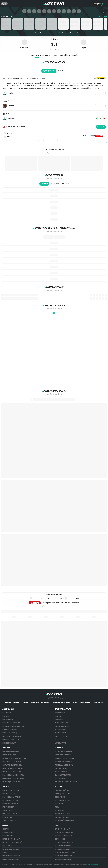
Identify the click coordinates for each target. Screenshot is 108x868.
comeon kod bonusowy (63, 859)
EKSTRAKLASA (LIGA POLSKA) (11, 723)
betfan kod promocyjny (64, 846)
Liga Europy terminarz (63, 755)
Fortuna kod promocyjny (64, 832)
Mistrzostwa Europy (63, 817)
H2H (42, 55)
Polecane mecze (61, 810)
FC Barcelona (60, 713)
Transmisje (64, 55)
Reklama (26, 703)
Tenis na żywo (60, 797)
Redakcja (17, 703)
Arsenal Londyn (61, 730)
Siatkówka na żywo (62, 790)
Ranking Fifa (60, 804)
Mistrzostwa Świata (9, 743)
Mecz (32, 55)
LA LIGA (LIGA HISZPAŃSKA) (11, 730)
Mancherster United (62, 723)
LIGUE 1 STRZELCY (8, 817)
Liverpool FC (60, 720)
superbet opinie (8, 836)
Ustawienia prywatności (62, 703)
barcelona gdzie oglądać (11, 752)
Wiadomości (74, 55)
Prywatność (46, 703)
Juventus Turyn (61, 743)
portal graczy (98, 703)
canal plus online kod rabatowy (14, 768)
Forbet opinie (7, 846)
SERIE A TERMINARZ (61, 772)
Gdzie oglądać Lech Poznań (12, 782)
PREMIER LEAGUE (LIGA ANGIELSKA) (13, 726)
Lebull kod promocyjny (64, 856)
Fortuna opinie (8, 832)
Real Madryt (60, 716)
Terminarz (55, 55)
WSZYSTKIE (103, 16)
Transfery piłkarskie (63, 814)
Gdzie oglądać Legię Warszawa (13, 778)
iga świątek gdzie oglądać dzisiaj (14, 758)
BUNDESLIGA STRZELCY (10, 814)
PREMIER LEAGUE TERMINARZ (64, 765)
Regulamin (35, 703)
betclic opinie (60, 839)
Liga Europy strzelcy (10, 794)
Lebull (5, 852)
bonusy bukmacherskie (11, 859)
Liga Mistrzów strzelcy (11, 790)
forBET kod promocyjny (11, 839)
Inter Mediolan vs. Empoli (66, 33)
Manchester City (61, 736)
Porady (58, 807)
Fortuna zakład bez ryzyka (65, 852)
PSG (56, 740)
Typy (37, 55)
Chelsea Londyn (61, 733)
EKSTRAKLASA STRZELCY (10, 800)
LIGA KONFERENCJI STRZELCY (12, 797)
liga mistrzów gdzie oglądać (65, 820)
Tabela (47, 55)
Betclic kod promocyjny (64, 836)
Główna (30, 33)
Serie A (53, 33)
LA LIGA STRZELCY (8, 807)
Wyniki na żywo (7, 16)
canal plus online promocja (12, 765)
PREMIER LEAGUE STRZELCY (11, 804)
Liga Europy (7, 716)
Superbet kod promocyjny (65, 842)
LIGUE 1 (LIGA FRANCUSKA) (11, 740)
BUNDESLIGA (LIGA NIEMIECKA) (12, 736)
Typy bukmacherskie (41, 33)
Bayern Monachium (62, 726)
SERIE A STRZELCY (8, 810)
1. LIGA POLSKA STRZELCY (10, 820)
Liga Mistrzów (7, 713)
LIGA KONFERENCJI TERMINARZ (65, 758)
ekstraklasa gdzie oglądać (12, 762)
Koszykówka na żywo (63, 800)
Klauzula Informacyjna (81, 703)
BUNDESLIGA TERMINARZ (63, 775)
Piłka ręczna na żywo (63, 794)
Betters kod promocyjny (11, 856)
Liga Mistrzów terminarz (64, 752)
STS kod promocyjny (62, 829)
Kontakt (8, 703)
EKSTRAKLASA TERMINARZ (63, 762)
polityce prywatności (92, 864)
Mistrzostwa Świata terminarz (66, 782)
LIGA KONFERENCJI (8, 720)
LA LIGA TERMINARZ (61, 768)
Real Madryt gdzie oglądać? (12, 842)
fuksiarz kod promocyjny (12, 849)
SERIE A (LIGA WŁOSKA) (10, 733)
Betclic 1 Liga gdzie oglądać (12, 772)
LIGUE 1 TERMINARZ (61, 778)
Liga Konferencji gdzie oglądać (13, 775)
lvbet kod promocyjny (63, 849)
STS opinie (6, 829)
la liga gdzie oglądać (10, 755)
